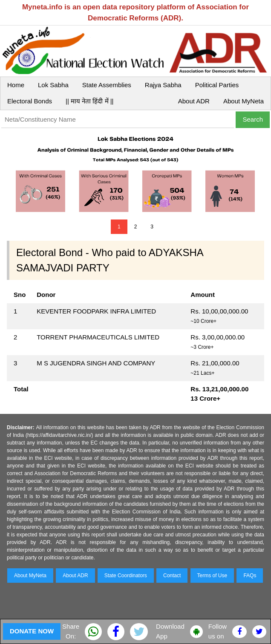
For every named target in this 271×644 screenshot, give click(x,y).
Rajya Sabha (163, 85)
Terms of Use (212, 576)
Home (16, 85)
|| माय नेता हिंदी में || (89, 101)
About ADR (194, 101)
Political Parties (217, 85)
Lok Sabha (53, 85)
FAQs (250, 576)
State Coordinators (126, 576)
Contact (172, 576)
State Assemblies (107, 85)
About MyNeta (244, 101)
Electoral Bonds (30, 101)
